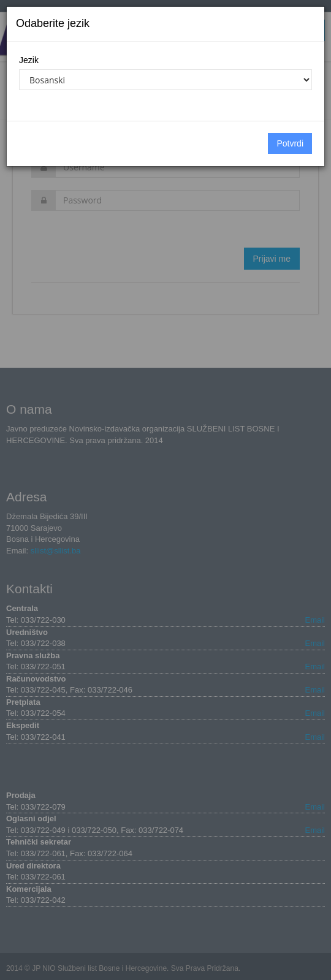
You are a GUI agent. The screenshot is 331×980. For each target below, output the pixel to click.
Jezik (29, 60)
